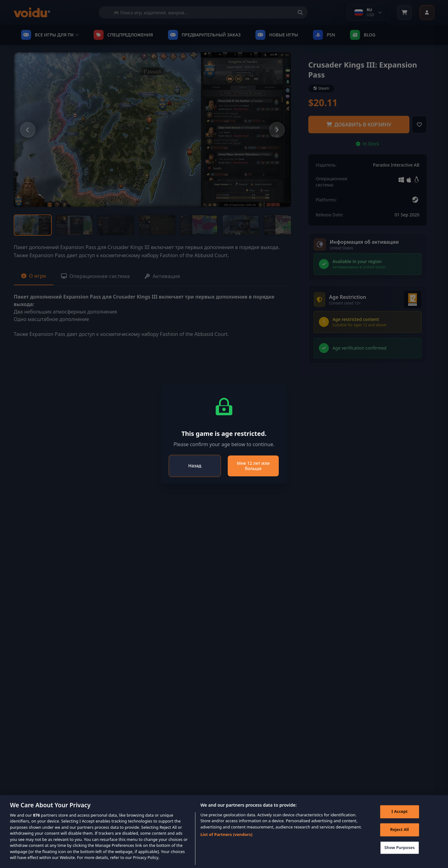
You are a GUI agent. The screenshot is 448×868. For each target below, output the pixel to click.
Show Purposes (398, 849)
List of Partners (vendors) (226, 834)
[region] (224, 832)
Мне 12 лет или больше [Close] (253, 466)
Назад (195, 466)
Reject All (398, 831)
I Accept (398, 813)
